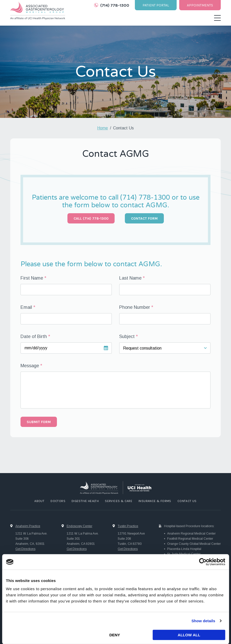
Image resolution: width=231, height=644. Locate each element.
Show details (203, 621)
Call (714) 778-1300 (91, 218)
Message (30, 366)
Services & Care (119, 501)
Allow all (189, 635)
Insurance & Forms (155, 501)
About (39, 501)
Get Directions (25, 549)
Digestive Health (85, 501)
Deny (115, 635)
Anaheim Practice (28, 526)
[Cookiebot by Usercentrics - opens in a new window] (203, 562)
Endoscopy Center (79, 526)
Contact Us (187, 501)
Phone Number (135, 307)
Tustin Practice (128, 526)
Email (26, 307)
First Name (32, 278)
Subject (127, 336)
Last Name (130, 278)
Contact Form (144, 218)
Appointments (200, 5)
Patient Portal (156, 5)
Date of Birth (34, 336)
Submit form (39, 422)
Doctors (58, 501)
